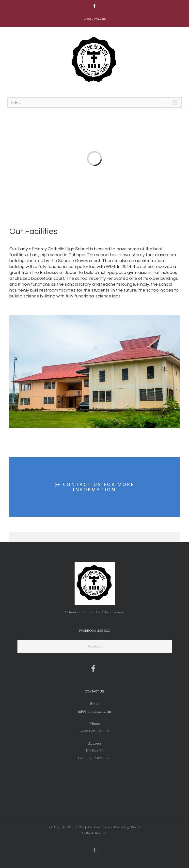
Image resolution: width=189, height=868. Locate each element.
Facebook (95, 646)
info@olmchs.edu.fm (94, 712)
